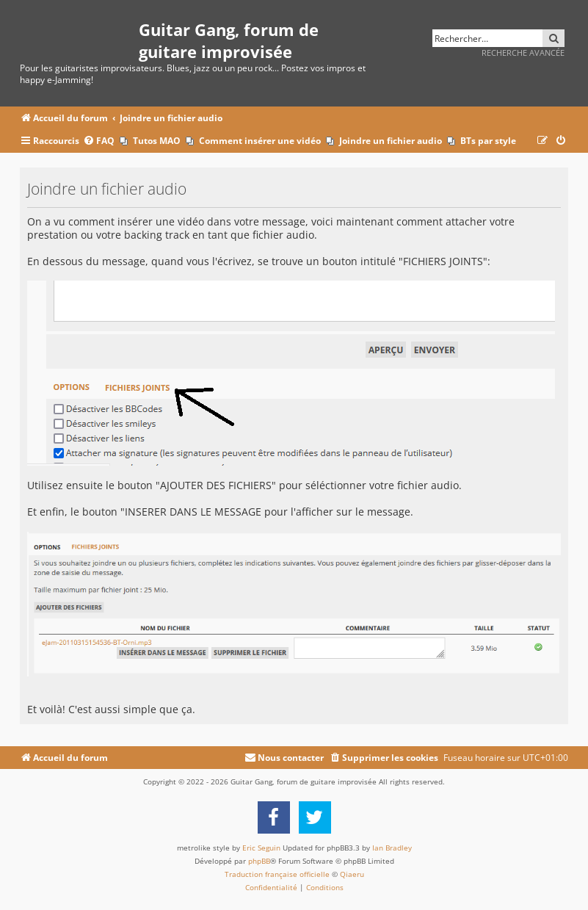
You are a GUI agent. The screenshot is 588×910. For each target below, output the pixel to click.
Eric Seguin (261, 848)
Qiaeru (352, 874)
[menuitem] (99, 141)
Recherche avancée (523, 53)
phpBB (259, 861)
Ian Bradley (392, 848)
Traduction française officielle (277, 874)
